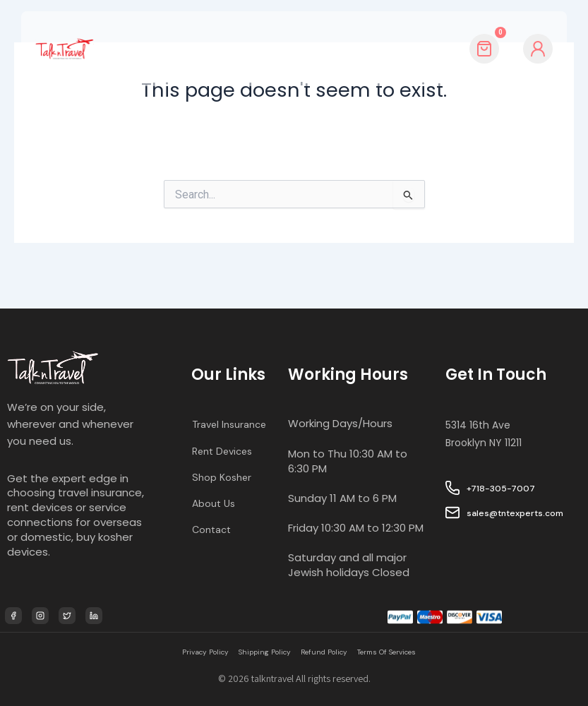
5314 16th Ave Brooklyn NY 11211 (486, 407)
